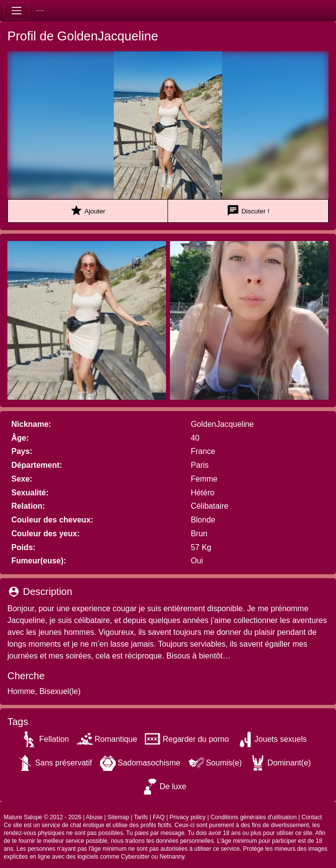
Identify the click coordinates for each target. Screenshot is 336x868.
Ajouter (87, 211)
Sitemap (118, 817)
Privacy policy (187, 817)
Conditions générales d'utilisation (253, 817)
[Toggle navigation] (17, 11)
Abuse (94, 817)
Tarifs (141, 817)
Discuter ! (248, 211)
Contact (312, 817)
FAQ (159, 817)
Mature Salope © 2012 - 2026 (43, 817)
